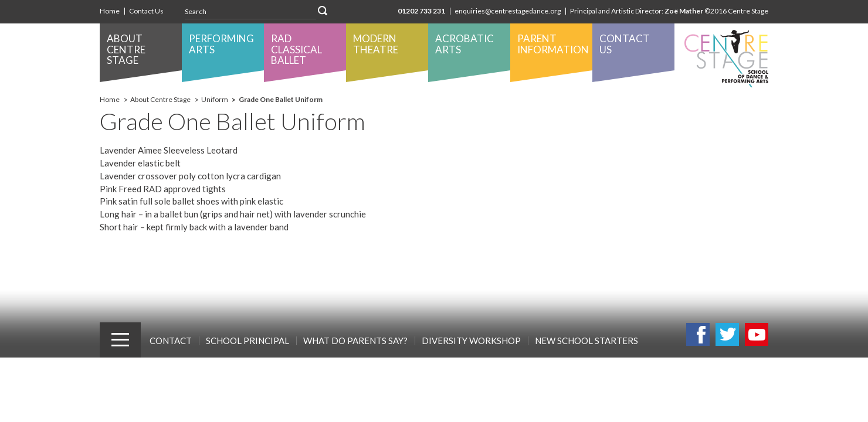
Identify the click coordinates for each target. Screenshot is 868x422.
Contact (171, 341)
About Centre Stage (126, 49)
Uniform (215, 99)
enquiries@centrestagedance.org (508, 11)
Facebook (698, 334)
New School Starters (586, 341)
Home (110, 11)
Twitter (727, 334)
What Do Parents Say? (355, 341)
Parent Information (553, 44)
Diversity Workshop (471, 341)
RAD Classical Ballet (296, 49)
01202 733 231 (421, 11)
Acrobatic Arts (464, 44)
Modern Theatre (376, 44)
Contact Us (146, 11)
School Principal (247, 341)
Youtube (757, 334)
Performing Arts (221, 44)
